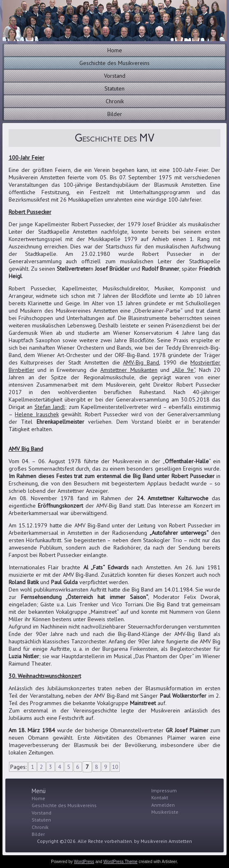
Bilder (115, 114)
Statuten (114, 88)
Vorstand (115, 76)
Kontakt (160, 797)
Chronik (115, 101)
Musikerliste (165, 812)
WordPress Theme (120, 862)
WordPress (84, 862)
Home (115, 50)
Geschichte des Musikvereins (114, 63)
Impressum (164, 790)
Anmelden (163, 805)
